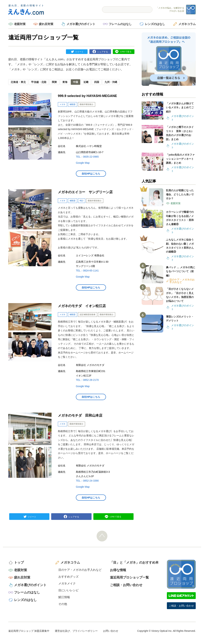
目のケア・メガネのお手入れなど (80, 570)
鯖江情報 (64, 597)
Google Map (83, 163)
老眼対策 (20, 24)
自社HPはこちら (91, 174)
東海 (65, 82)
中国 (76, 82)
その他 (63, 604)
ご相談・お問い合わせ (126, 585)
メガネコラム (187, 24)
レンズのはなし (155, 24)
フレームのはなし (120, 24)
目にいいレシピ (68, 590)
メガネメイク (67, 583)
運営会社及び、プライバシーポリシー (76, 631)
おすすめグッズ (68, 577)
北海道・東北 (18, 82)
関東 (54, 82)
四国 (97, 82)
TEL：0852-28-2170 (87, 380)
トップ (19, 563)
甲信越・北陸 (39, 82)
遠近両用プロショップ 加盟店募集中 (29, 631)
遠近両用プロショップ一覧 (129, 577)
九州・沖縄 (111, 82)
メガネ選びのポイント (81, 24)
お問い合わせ (111, 631)
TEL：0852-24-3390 (87, 481)
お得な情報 (118, 570)
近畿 (86, 82)
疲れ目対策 (46, 24)
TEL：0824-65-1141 (87, 271)
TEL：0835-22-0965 (87, 157)
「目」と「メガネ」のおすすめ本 (134, 563)
